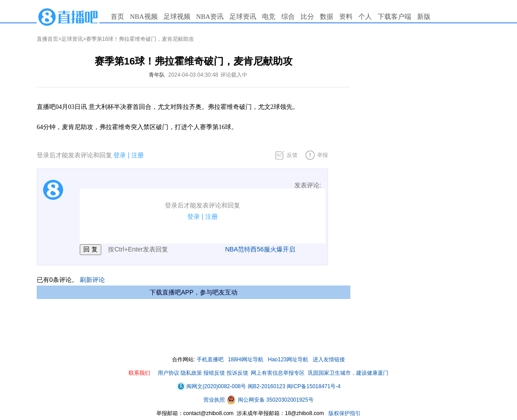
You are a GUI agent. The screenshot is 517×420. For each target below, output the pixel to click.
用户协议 (168, 373)
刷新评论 (92, 280)
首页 (117, 17)
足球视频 (177, 17)
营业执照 (215, 400)
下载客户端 (394, 17)
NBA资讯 (210, 17)
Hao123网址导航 (288, 359)
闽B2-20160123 (267, 386)
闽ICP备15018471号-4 (314, 386)
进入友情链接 (329, 359)
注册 (138, 155)
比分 (307, 17)
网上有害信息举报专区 (278, 373)
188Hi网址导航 (246, 359)
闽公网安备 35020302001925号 (270, 400)
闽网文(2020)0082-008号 (211, 386)
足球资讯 (243, 17)
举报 (323, 155)
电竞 (269, 17)
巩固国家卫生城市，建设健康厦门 (348, 373)
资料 (346, 17)
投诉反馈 (237, 373)
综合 (288, 17)
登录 (120, 155)
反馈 (292, 155)
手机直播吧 (210, 359)
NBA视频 (144, 17)
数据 (327, 17)
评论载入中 (234, 75)
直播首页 (47, 39)
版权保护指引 (344, 413)
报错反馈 (214, 373)
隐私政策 (191, 373)
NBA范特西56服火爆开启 (260, 249)
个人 (365, 17)
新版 (424, 17)
